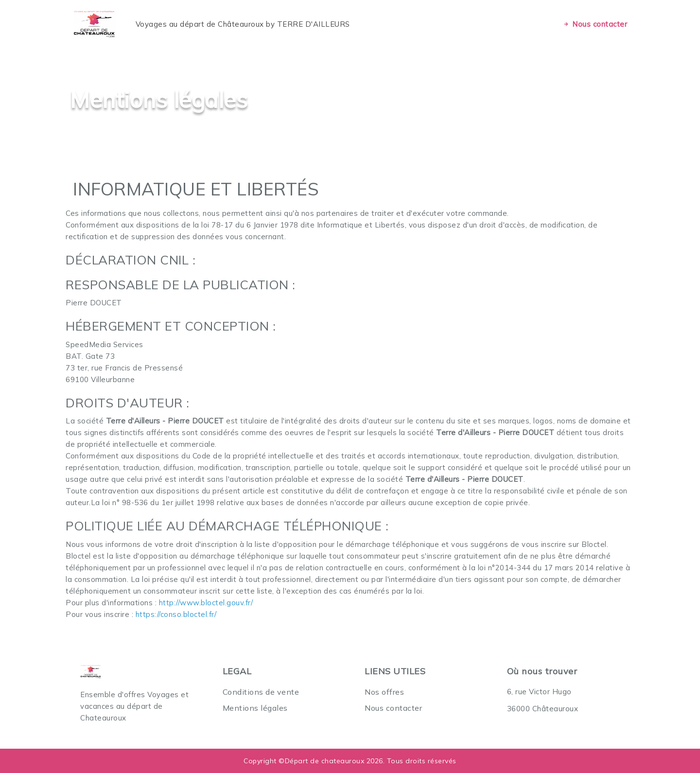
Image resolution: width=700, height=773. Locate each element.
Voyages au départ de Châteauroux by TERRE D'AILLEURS (243, 24)
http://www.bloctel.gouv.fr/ (206, 603)
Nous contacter (595, 24)
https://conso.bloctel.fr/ (176, 614)
